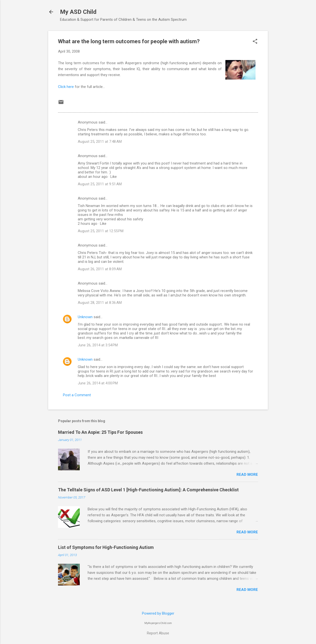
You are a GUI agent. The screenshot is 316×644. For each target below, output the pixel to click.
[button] (255, 42)
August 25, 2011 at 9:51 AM (100, 184)
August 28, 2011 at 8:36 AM (100, 303)
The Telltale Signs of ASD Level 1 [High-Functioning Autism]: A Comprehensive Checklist (148, 490)
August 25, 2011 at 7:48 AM (100, 142)
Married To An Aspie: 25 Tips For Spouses (100, 432)
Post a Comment (77, 395)
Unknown (85, 317)
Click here (66, 87)
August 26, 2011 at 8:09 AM (100, 269)
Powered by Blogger (158, 613)
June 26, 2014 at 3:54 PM (98, 345)
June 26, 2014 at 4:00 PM (98, 383)
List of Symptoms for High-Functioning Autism (106, 547)
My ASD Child (78, 12)
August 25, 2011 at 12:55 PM (101, 231)
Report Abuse (158, 633)
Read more (247, 475)
